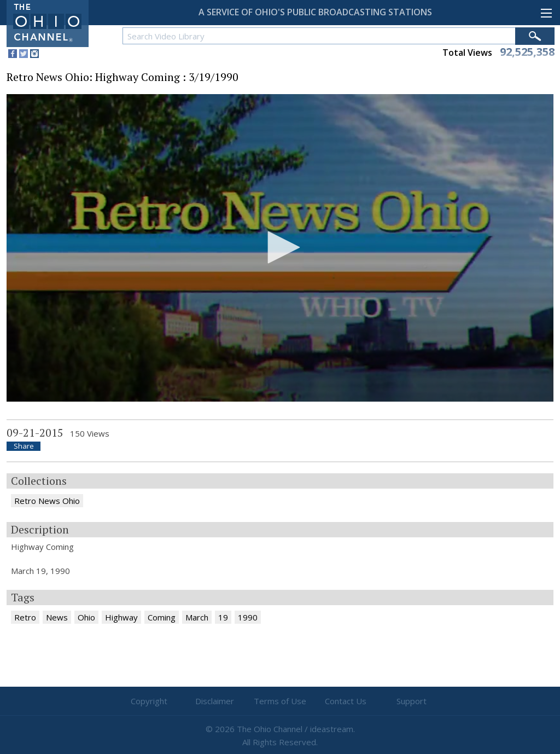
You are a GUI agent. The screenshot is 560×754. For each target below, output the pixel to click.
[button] (280, 247)
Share (24, 446)
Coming (162, 617)
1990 (248, 617)
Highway (121, 617)
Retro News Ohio (47, 501)
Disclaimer (215, 701)
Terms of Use (280, 701)
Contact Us (346, 701)
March (197, 617)
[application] (280, 248)
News (57, 617)
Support (412, 701)
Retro (25, 617)
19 (223, 617)
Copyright (149, 701)
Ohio (86, 617)
